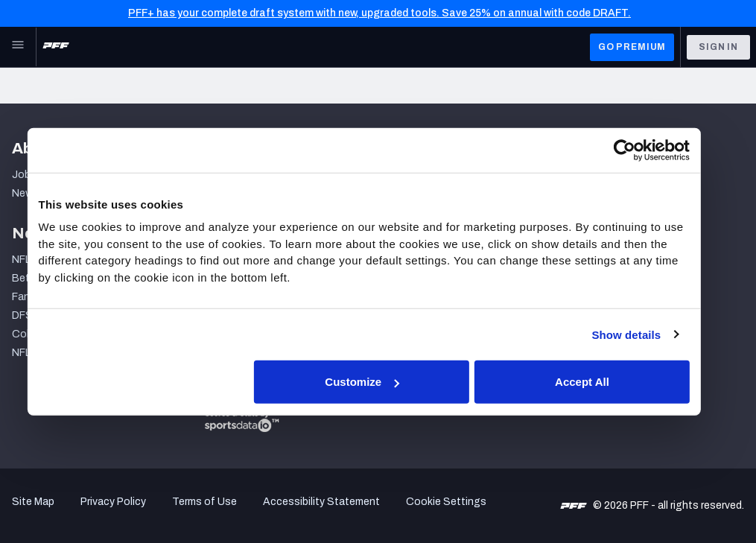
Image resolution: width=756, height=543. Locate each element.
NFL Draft (35, 353)
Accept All (595, 382)
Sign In (718, 47)
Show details (639, 334)
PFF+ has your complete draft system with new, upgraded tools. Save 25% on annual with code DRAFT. (379, 13)
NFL (21, 260)
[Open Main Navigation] (18, 47)
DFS (22, 315)
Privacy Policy (113, 502)
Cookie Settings (446, 502)
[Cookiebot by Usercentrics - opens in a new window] (637, 150)
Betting (31, 278)
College (31, 334)
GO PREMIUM (632, 47)
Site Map (33, 502)
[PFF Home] (56, 47)
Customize (376, 382)
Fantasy (32, 297)
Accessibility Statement (321, 502)
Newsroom (38, 193)
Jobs (24, 175)
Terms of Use (204, 502)
